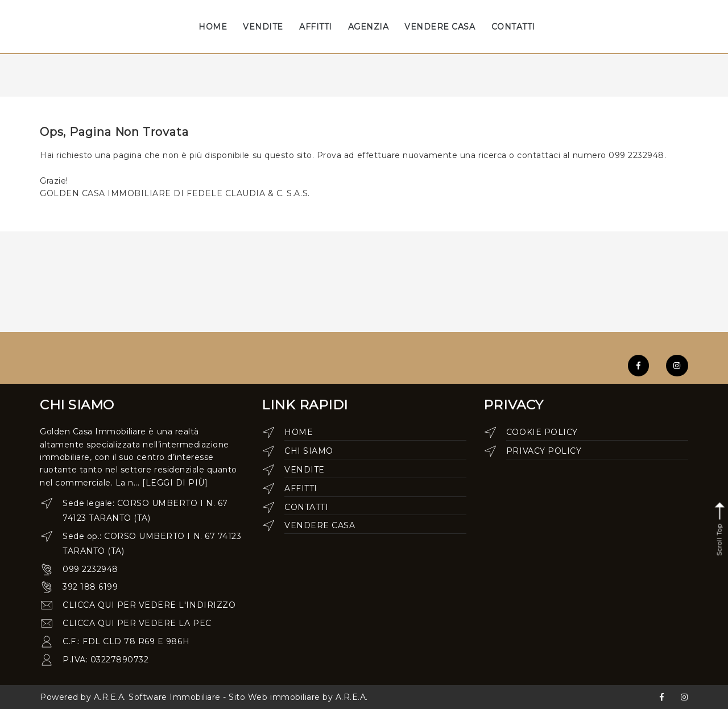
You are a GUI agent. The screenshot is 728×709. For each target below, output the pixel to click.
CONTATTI (513, 27)
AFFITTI (316, 27)
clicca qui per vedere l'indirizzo (149, 605)
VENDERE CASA (440, 27)
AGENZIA (369, 27)
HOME (213, 27)
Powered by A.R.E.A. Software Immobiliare (130, 697)
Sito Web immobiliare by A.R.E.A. (298, 697)
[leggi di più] (175, 483)
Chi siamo (309, 451)
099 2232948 (90, 569)
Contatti (306, 507)
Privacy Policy (544, 451)
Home (299, 432)
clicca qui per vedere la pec (137, 623)
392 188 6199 (90, 587)
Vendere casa (320, 525)
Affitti (301, 488)
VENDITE (263, 27)
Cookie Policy (542, 432)
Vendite (305, 470)
